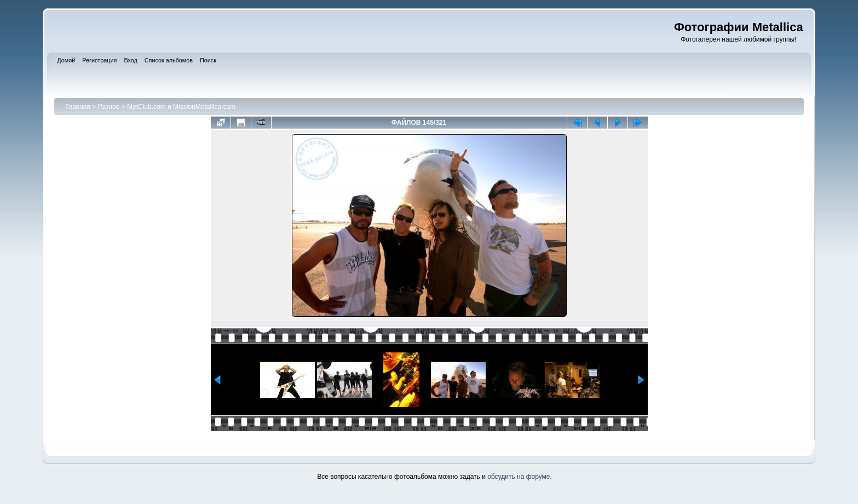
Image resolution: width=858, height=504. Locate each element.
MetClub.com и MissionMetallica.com (181, 107)
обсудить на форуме (519, 477)
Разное (109, 107)
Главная (78, 107)
